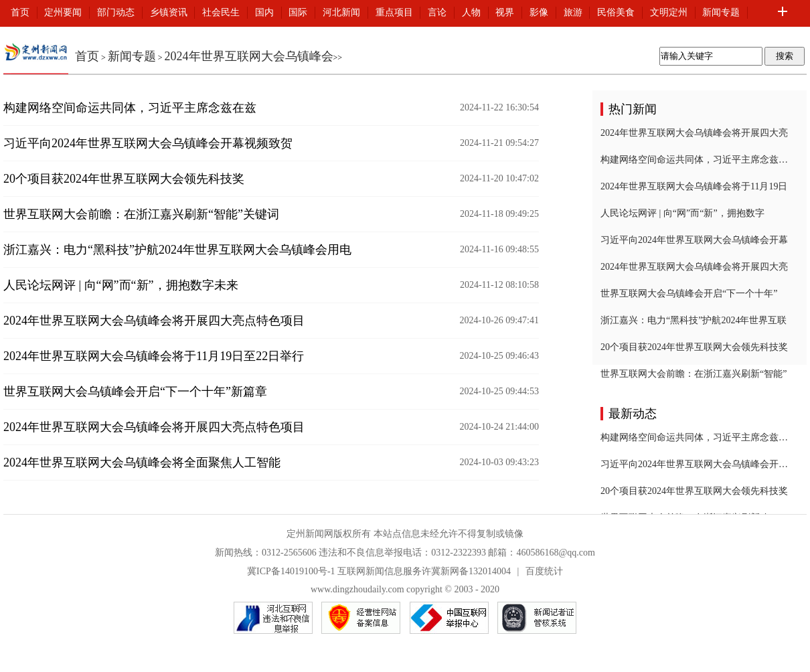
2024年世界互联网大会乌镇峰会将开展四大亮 (694, 133)
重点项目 (394, 12)
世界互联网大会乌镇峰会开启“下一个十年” (689, 293)
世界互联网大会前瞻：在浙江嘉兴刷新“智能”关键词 (141, 214)
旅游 (573, 12)
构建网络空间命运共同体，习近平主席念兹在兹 (130, 108)
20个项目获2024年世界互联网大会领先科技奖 (124, 179)
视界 (505, 12)
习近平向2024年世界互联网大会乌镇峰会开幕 (694, 240)
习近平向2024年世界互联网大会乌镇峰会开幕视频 (694, 464)
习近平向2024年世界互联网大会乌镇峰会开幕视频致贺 (148, 143)
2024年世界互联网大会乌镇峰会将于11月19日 (694, 186)
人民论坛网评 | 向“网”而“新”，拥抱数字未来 (121, 285)
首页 (20, 12)
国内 (264, 12)
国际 (298, 12)
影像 (539, 12)
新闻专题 (721, 12)
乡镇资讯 (169, 12)
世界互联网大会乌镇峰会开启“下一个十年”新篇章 (135, 392)
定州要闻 (63, 12)
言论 (437, 12)
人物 (471, 12)
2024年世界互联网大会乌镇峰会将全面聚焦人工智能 (142, 463)
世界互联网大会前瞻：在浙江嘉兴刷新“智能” (694, 374)
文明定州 (669, 12)
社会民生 (221, 12)
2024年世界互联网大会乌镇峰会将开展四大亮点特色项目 (154, 321)
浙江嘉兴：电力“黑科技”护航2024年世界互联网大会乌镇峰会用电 (177, 250)
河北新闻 (341, 12)
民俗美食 (616, 12)
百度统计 (544, 571)
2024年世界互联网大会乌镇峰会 (249, 56)
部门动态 (116, 12)
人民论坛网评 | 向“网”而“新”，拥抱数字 (682, 213)
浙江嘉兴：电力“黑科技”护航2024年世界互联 (694, 320)
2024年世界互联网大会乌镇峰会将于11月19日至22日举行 (154, 356)
